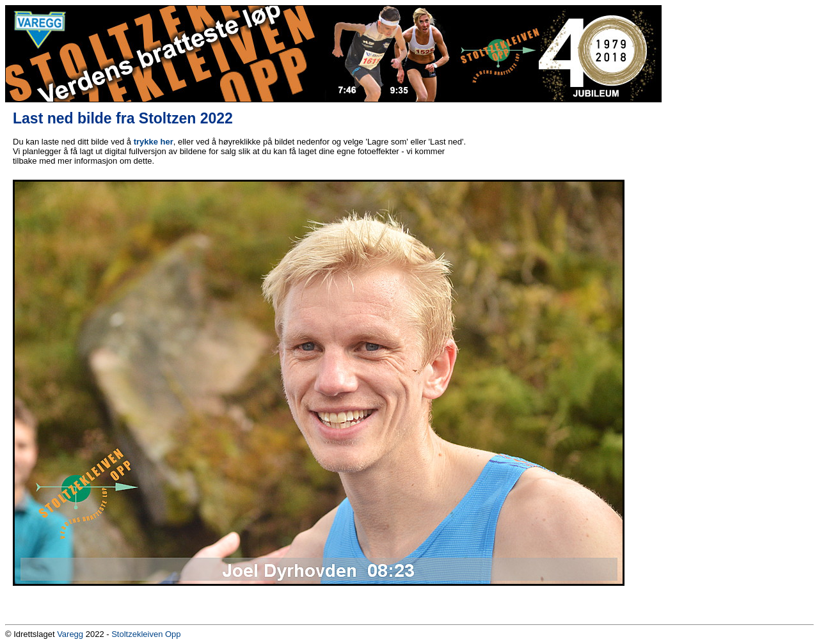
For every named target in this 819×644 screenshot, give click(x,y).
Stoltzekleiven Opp (146, 634)
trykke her (154, 142)
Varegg (70, 634)
